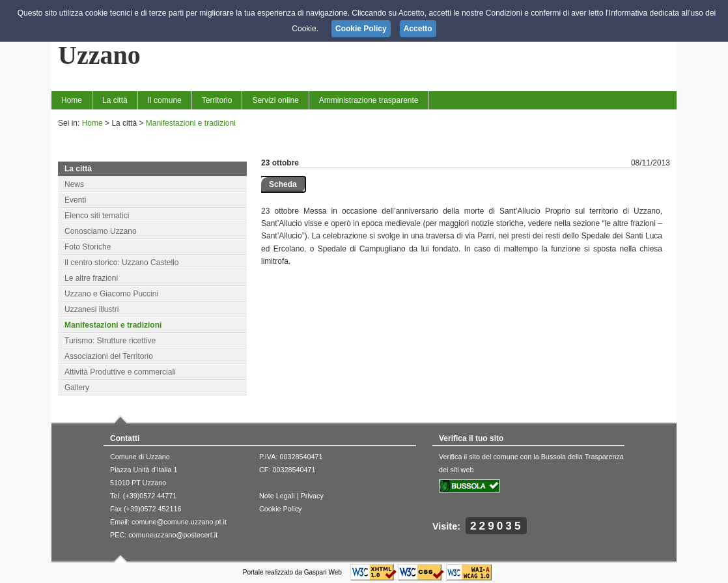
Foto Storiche (88, 247)
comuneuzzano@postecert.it (173, 535)
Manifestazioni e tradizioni (191, 123)
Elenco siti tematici (97, 216)
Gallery (77, 388)
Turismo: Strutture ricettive (110, 341)
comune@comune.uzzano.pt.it (179, 522)
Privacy (312, 496)
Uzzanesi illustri (91, 309)
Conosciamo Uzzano (101, 231)
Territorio (217, 100)
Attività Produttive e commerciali (120, 372)
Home (72, 100)
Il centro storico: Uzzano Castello (121, 263)
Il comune (165, 100)
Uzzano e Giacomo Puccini (111, 294)
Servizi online (275, 100)
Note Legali (277, 496)
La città (115, 100)
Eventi (75, 200)
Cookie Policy (280, 509)
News (74, 184)
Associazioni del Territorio (109, 356)
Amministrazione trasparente (369, 100)
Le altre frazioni (91, 278)
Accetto (418, 29)
